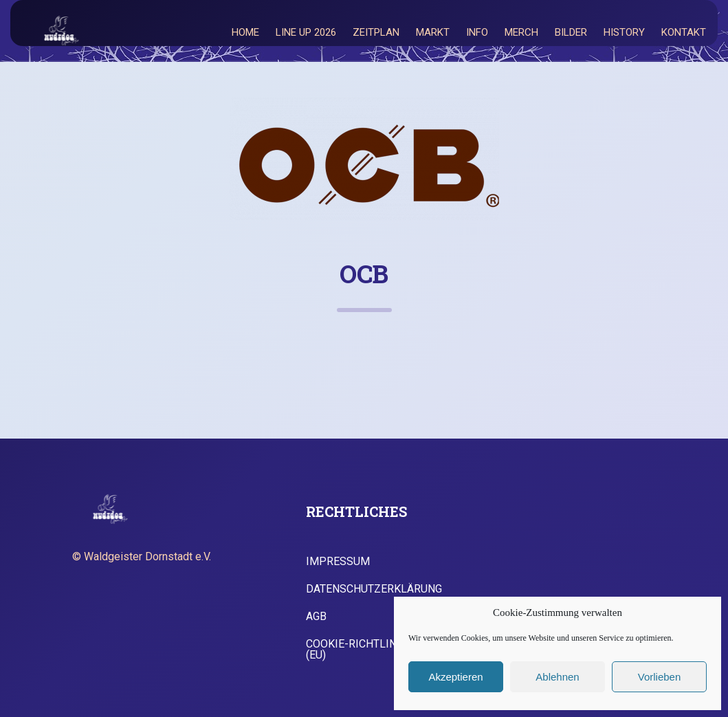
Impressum (338, 562)
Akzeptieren (455, 677)
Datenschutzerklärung (374, 589)
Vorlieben (660, 677)
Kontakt (684, 32)
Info (477, 32)
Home (245, 32)
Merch (521, 32)
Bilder (571, 32)
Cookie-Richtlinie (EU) (356, 650)
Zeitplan (376, 32)
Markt (433, 32)
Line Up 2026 (306, 32)
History (624, 32)
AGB (316, 617)
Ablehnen (557, 677)
